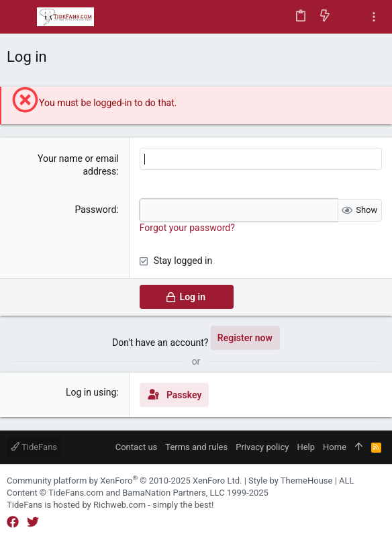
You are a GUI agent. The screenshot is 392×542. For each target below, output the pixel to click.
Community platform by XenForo (124, 481)
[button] (20, 17)
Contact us (137, 447)
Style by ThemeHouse (290, 481)
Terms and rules (196, 447)
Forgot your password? (187, 228)
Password (95, 210)
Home (335, 447)
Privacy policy (262, 447)
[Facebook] (13, 522)
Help (306, 447)
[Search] (349, 16)
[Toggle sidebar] (374, 17)
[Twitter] (33, 522)
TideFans (34, 447)
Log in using (91, 392)
